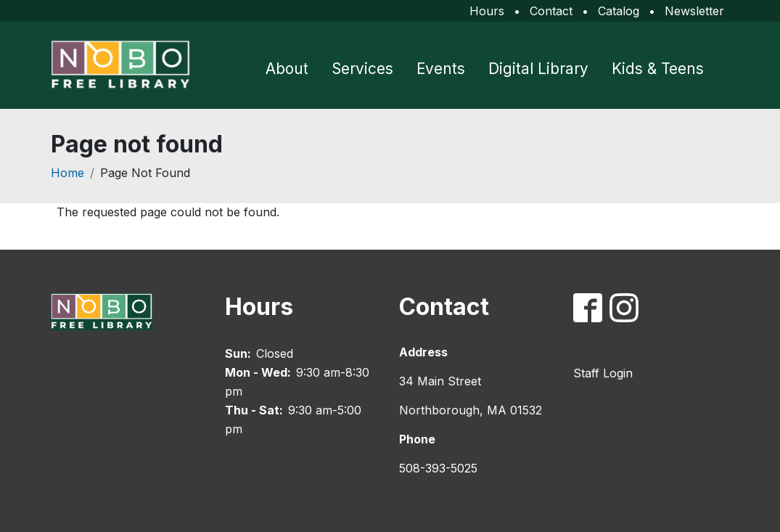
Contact (551, 11)
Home (67, 173)
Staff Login (603, 373)
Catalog (619, 11)
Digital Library (538, 69)
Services (362, 69)
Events (441, 69)
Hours (487, 11)
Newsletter (694, 11)
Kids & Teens (658, 69)
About (287, 69)
